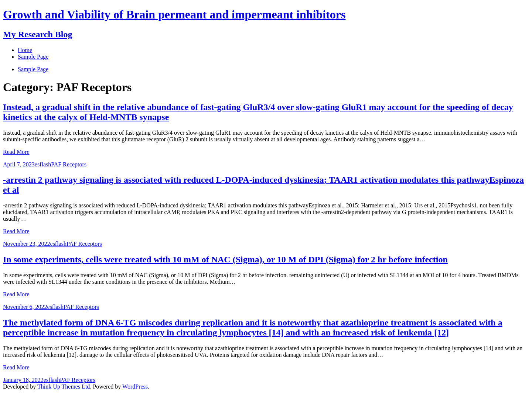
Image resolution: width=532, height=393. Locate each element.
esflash (43, 164)
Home (25, 50)
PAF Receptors (69, 164)
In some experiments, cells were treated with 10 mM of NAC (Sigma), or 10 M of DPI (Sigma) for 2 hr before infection (225, 259)
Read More (16, 152)
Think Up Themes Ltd (64, 387)
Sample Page (33, 69)
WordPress (135, 387)
